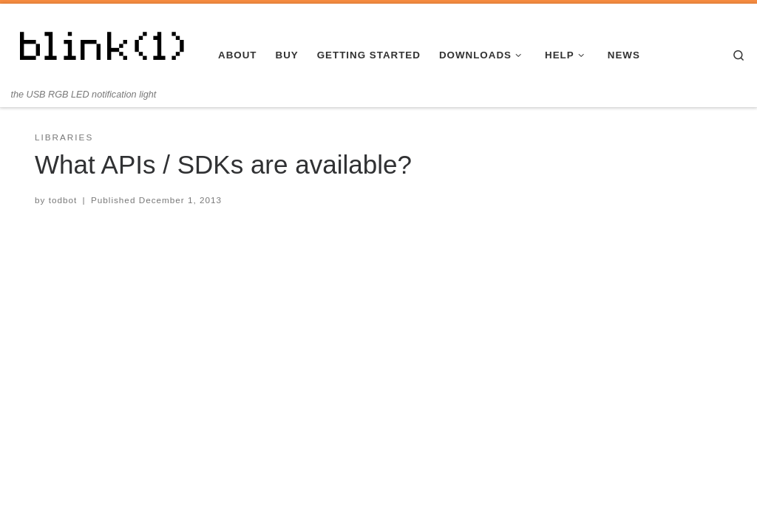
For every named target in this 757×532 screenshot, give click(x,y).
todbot (63, 200)
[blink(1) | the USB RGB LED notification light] (103, 46)
